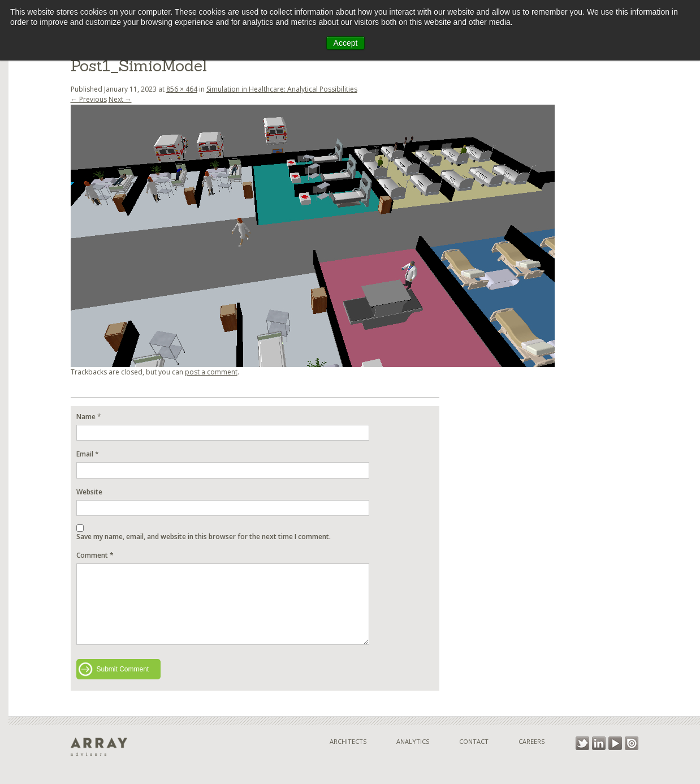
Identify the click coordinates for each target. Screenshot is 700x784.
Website (89, 492)
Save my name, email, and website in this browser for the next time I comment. (204, 537)
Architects (348, 741)
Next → (120, 99)
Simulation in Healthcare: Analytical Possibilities (282, 89)
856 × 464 (182, 89)
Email (85, 454)
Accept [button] (346, 43)
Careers (532, 741)
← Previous (89, 99)
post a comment (211, 372)
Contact (474, 741)
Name (86, 417)
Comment (95, 555)
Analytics (413, 741)
